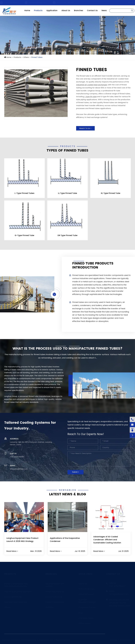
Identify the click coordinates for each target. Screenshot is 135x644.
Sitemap (114, 640)
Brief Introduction (86, 589)
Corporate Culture (87, 608)
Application (52, 11)
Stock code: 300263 (67, 3)
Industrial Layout (86, 594)
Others (26, 57)
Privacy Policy (126, 640)
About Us (66, 11)
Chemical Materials (13, 597)
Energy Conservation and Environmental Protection (16, 585)
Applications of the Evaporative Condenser (65, 540)
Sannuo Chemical (54, 597)
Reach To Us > (85, 128)
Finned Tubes (37, 57)
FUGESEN (50, 608)
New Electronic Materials (16, 602)
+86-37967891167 (13, 3)
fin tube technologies (112, 294)
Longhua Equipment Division (55, 585)
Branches (79, 11)
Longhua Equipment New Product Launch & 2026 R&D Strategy (22, 540)
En (130, 3)
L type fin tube (90, 97)
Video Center (85, 624)
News (104, 11)
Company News (86, 618)
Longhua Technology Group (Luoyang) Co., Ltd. (33, 640)
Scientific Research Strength (87, 601)
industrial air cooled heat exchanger (92, 85)
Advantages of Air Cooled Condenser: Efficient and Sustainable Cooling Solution (107, 540)
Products (38, 11)
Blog (81, 613)
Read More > (12, 551)
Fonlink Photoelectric (55, 602)
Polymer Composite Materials (18, 592)
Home (27, 11)
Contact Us (92, 11)
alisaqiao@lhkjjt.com (40, 3)
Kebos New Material (55, 592)
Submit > (76, 472)
